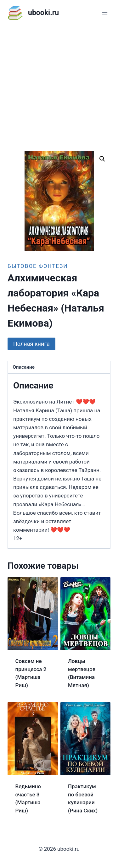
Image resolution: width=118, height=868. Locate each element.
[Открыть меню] (105, 12)
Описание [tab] (24, 367)
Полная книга (31, 344)
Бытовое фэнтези (38, 266)
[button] (102, 159)
